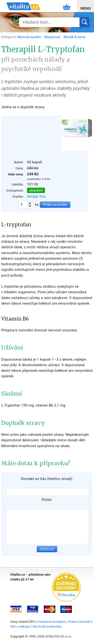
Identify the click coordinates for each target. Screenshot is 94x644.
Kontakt (85, 622)
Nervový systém (29, 37)
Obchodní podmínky (47, 626)
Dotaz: (47, 500)
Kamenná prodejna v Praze (57, 622)
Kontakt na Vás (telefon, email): (47, 479)
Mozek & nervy (74, 37)
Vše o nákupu (20, 626)
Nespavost (53, 37)
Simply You (36, 196)
